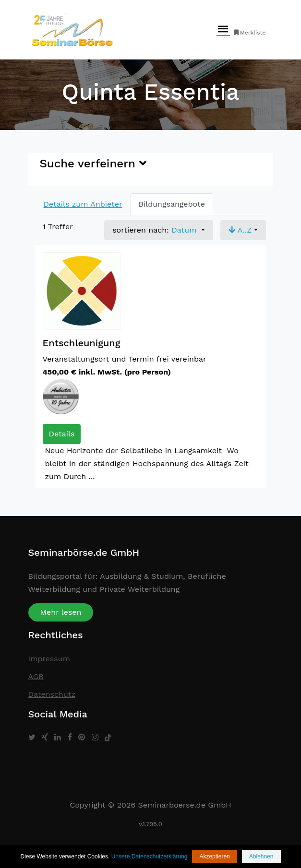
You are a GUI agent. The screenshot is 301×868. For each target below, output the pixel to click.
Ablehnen (261, 856)
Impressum (49, 659)
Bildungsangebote (172, 204)
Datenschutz (52, 694)
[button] (243, 230)
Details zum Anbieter (83, 204)
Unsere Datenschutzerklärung (150, 856)
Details (62, 434)
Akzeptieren (214, 856)
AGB (36, 676)
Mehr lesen (61, 612)
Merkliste (249, 33)
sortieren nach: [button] (156, 230)
